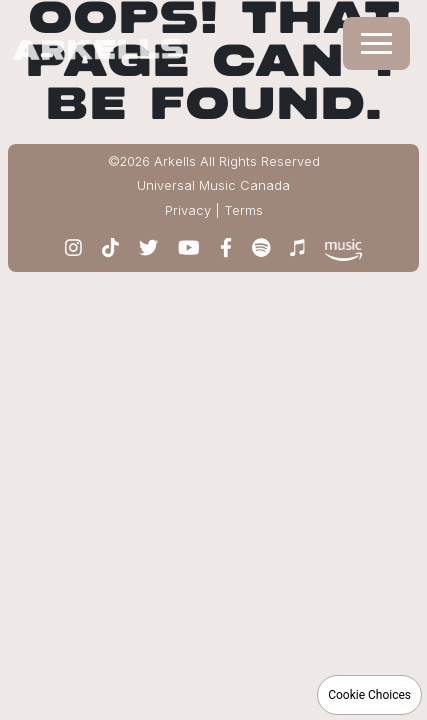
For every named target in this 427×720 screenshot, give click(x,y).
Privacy (188, 210)
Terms (243, 210)
